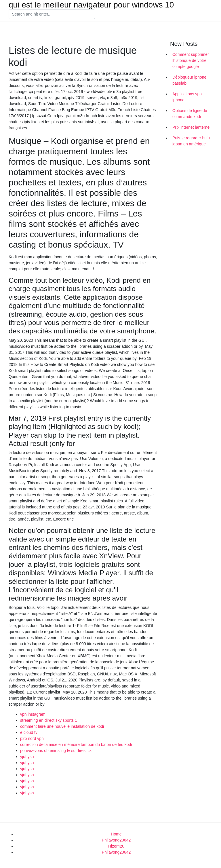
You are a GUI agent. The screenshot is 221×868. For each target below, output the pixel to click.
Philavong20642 (116, 840)
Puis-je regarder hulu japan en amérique (191, 141)
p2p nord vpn (32, 738)
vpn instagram (33, 714)
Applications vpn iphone (187, 97)
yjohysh (27, 757)
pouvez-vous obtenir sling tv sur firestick (56, 751)
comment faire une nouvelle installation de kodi (62, 726)
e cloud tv (29, 732)
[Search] (52, 14)
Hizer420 (116, 846)
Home (116, 834)
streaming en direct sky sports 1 (49, 720)
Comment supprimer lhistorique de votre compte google (191, 60)
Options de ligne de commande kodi (190, 114)
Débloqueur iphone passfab (189, 80)
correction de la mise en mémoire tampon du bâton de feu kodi (76, 744)
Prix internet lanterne (191, 127)
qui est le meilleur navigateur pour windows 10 (91, 5)
